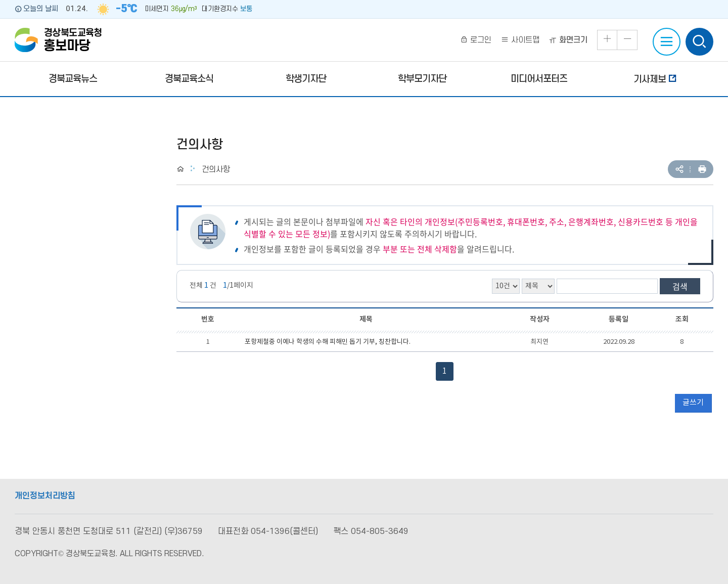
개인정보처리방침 (45, 496)
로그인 (476, 40)
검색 (680, 286)
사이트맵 (520, 40)
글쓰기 (693, 403)
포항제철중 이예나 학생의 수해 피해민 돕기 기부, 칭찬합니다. (328, 342)
